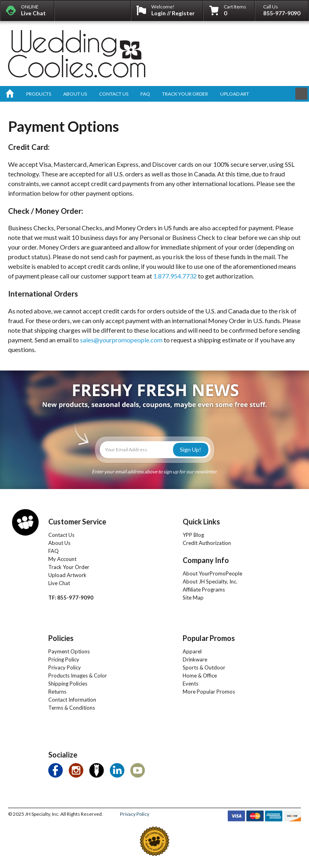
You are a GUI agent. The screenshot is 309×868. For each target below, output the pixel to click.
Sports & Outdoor (204, 667)
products (39, 94)
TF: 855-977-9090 (71, 598)
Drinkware (195, 659)
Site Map (193, 598)
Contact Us (61, 535)
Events (191, 684)
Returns (57, 692)
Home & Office (200, 676)
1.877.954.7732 (175, 276)
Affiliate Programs (204, 590)
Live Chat (59, 583)
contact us (114, 94)
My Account (62, 559)
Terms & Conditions (72, 708)
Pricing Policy (64, 659)
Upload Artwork (67, 575)
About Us (59, 543)
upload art (235, 94)
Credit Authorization (207, 543)
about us (75, 94)
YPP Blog (193, 535)
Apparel (192, 651)
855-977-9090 (282, 13)
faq (145, 94)
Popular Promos (209, 638)
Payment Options (69, 651)
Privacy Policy (65, 667)
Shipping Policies (68, 684)
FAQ (54, 551)
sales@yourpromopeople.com (121, 340)
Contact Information (72, 700)
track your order (185, 94)
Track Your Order (69, 567)
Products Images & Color (78, 676)
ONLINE (33, 10)
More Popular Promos (209, 692)
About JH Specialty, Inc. (210, 581)
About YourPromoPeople (212, 573)
